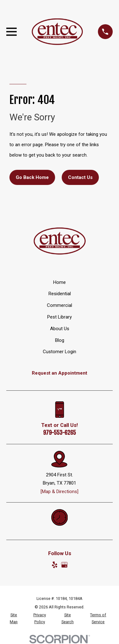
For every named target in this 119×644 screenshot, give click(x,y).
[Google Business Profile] (64, 565)
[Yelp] (55, 565)
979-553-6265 (59, 433)
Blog (60, 340)
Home (59, 282)
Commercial (59, 305)
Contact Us (80, 177)
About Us (60, 329)
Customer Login (59, 352)
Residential (60, 294)
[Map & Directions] (59, 492)
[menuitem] (14, 618)
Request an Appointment (59, 373)
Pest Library (59, 317)
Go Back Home (32, 177)
